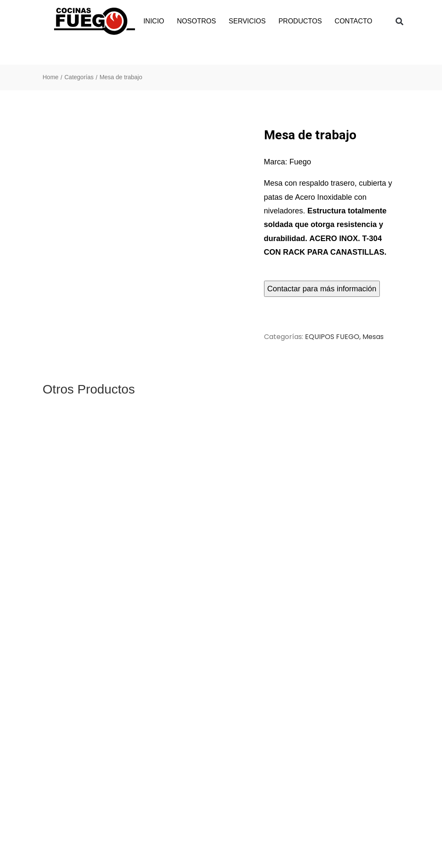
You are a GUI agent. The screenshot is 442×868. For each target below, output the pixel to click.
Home (50, 77)
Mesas (373, 337)
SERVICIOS (247, 21)
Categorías (79, 77)
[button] (400, 22)
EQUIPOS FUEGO (332, 337)
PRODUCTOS (300, 21)
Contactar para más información (322, 289)
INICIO (154, 21)
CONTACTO (353, 21)
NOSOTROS (197, 21)
